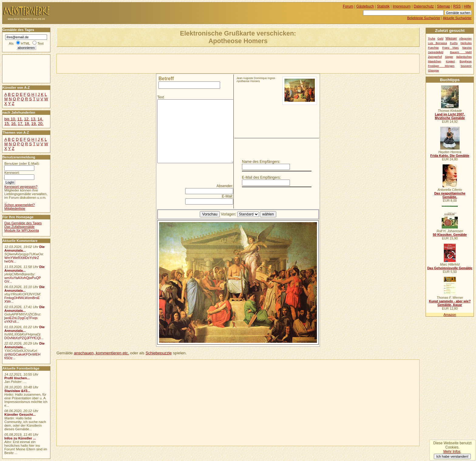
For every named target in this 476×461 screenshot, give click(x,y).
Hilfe (467, 6)
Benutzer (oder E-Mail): (22, 163)
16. (14, 124)
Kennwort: (12, 173)
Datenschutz (424, 6)
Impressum (402, 6)
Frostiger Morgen (441, 66)
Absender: (225, 186)
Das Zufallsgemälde (19, 227)
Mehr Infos (452, 452)
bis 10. (10, 119)
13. (33, 119)
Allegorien (465, 39)
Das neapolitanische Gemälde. (450, 195)
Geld (440, 39)
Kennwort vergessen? (21, 187)
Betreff (166, 79)
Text (161, 97)
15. (7, 124)
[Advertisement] (128, 63)
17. (21, 124)
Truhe (432, 39)
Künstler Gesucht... (20, 415)
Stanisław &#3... (17, 391)
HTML (25, 43)
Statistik (383, 6)
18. (27, 124)
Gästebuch (365, 6)
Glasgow (433, 71)
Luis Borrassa (438, 43)
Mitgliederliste (15, 208)
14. (40, 119)
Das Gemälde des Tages (23, 223)
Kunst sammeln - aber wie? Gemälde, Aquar (450, 303)
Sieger (449, 57)
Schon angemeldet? (19, 205)
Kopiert (450, 61)
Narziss (467, 48)
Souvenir (466, 66)
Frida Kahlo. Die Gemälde (450, 156)
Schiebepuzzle (158, 353)
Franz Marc (451, 48)
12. (27, 119)
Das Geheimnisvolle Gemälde (450, 268)
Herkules (466, 43)
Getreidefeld (436, 52)
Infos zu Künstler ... (20, 438)
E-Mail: (228, 196)
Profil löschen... (17, 378)
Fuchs (454, 43)
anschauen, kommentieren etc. (101, 353)
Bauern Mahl (461, 52)
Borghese (466, 61)
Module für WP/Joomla (22, 230)
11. (20, 119)
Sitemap (444, 6)
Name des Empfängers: (261, 162)
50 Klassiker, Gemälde (450, 235)
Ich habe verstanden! (452, 456)
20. (41, 124)
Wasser (451, 38)
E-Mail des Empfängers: (261, 177)
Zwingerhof (435, 57)
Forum (348, 6)
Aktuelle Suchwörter (457, 18)
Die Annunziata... (24, 249)
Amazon (450, 315)
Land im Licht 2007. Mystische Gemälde (450, 116)
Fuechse (433, 48)
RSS (457, 6)
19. (34, 124)
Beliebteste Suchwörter (424, 18)
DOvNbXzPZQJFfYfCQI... (24, 338)
